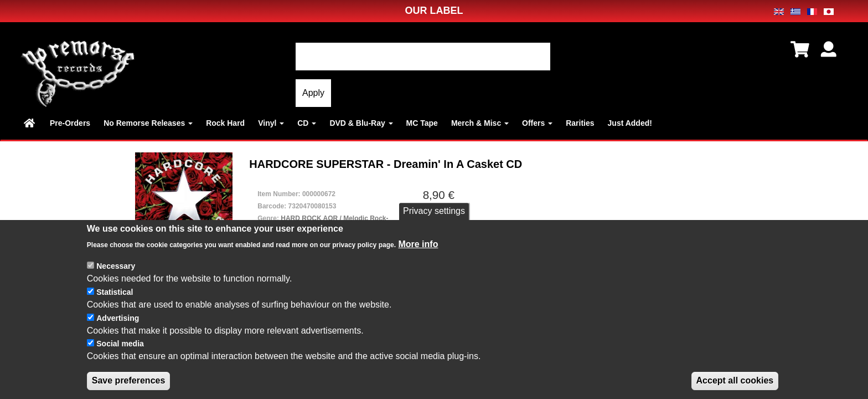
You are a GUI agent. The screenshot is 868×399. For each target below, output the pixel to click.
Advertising (118, 318)
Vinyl (271, 123)
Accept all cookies (735, 380)
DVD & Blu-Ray (361, 123)
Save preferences (129, 380)
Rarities (580, 123)
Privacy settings (434, 211)
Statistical (115, 292)
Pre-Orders (70, 123)
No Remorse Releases (148, 123)
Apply (313, 93)
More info (418, 244)
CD (307, 123)
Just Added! (630, 123)
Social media (120, 344)
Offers (537, 123)
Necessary (116, 266)
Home (30, 123)
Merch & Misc (480, 123)
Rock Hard (225, 123)
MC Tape (422, 123)
